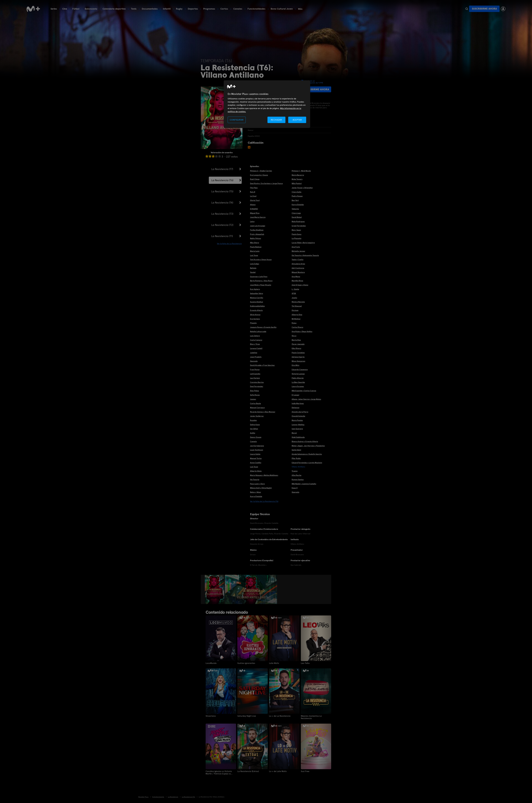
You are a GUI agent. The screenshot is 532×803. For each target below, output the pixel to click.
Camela (253, 441)
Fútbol (76, 9)
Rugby (179, 9)
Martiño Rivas (297, 281)
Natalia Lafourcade (258, 331)
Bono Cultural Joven (282, 9)
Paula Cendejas (298, 353)
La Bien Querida (298, 382)
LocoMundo (211, 663)
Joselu (294, 298)
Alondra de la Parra (300, 412)
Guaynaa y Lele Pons (259, 277)
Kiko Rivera (296, 348)
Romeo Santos (298, 480)
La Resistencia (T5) (222, 191)
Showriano (211, 716)
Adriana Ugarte (298, 357)
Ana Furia (296, 247)
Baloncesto (91, 9)
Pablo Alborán (298, 378)
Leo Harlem (255, 378)
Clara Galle (297, 192)
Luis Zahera (255, 336)
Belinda (253, 268)
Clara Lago (296, 213)
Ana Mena (296, 277)
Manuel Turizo (256, 458)
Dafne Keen (255, 425)
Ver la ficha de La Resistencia (229, 244)
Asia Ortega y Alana (300, 285)
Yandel (253, 272)
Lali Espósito (255, 374)
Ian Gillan (254, 429)
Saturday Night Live (247, 716)
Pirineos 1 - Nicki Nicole (301, 171)
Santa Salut (296, 450)
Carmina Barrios (257, 382)
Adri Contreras (298, 268)
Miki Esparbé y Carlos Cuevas (304, 391)
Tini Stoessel (297, 306)
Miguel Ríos (255, 213)
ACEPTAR (297, 120)
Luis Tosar (254, 255)
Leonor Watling (298, 425)
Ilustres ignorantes (246, 663)
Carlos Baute (255, 403)
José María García (258, 217)
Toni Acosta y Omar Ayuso (261, 260)
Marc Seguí (296, 230)
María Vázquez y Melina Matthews (264, 475)
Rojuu (294, 323)
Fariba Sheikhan (257, 230)
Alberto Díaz (297, 315)
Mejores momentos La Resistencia (311, 717)
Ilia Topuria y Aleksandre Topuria (305, 255)
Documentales (150, 9)
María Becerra (298, 175)
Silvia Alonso (255, 315)
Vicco (294, 336)
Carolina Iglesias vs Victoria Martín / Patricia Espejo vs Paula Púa (219, 773)
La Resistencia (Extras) (248, 771)
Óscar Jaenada (298, 344)
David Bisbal (297, 217)
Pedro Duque (297, 196)
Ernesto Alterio (256, 310)
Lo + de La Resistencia (280, 716)
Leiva (252, 221)
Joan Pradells (256, 357)
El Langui (295, 395)
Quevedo (254, 361)
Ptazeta (253, 323)
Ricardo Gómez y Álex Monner (263, 412)
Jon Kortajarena (257, 446)
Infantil (167, 9)
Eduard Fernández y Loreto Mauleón (307, 463)
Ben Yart (295, 200)
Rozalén (253, 420)
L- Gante (295, 289)
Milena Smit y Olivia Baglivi (261, 488)
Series (54, 9)
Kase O (295, 488)
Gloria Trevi (255, 200)
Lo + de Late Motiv (278, 771)
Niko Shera (254, 243)
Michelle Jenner (298, 251)
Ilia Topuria (255, 480)
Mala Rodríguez (298, 221)
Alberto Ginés (256, 471)
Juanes (253, 399)
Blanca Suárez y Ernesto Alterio (305, 441)
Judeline (254, 353)
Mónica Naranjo (298, 302)
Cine (65, 9)
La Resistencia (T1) (222, 236)
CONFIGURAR (237, 120)
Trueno (295, 471)
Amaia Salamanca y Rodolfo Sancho (307, 454)
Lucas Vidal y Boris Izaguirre (303, 243)
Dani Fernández (257, 386)
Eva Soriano (255, 319)
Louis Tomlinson (257, 450)
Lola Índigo (255, 264)
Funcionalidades (256, 9)
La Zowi (253, 196)
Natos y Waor (256, 492)
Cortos (224, 9)
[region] (267, 104)
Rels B (253, 192)
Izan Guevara (297, 429)
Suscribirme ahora (484, 9)
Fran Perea (255, 370)
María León (255, 251)
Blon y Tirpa (255, 344)
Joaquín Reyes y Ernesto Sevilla (263, 327)
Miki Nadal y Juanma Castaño (304, 484)
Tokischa (295, 209)
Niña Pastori (297, 183)
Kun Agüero (255, 289)
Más (300, 9)
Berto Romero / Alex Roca (261, 281)
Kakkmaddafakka (257, 306)
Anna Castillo (256, 463)
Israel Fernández (299, 226)
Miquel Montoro (298, 272)
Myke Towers (297, 179)
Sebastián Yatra (256, 293)
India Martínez (298, 403)
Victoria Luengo (298, 374)
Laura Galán (255, 454)
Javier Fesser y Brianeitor (302, 188)
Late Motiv (274, 663)
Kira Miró (295, 365)
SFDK (294, 293)
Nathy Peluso (255, 238)
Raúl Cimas (255, 179)
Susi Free (305, 771)
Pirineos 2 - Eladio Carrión (261, 171)
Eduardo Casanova (300, 370)
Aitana (253, 205)
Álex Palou (254, 391)
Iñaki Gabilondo (298, 437)
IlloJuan (295, 310)
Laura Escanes (298, 386)
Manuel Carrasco (257, 408)
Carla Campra (256, 340)
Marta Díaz (296, 340)
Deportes (193, 9)
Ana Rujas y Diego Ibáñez (302, 331)
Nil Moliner (296, 319)
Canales (238, 9)
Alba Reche (297, 475)
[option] (215, 589)
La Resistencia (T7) (222, 169)
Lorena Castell (256, 348)
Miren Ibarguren (298, 361)
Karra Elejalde (298, 205)
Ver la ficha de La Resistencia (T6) (264, 501)
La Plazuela (296, 238)
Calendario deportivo (114, 9)
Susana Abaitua (256, 302)
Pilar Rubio (296, 458)
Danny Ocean (256, 437)
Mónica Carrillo (257, 298)
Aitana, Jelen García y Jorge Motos (306, 399)
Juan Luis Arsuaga (258, 226)
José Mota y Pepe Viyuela (261, 285)
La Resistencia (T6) (222, 180)
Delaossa (295, 408)
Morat (294, 433)
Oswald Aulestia (298, 416)
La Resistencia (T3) (222, 214)
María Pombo (297, 420)
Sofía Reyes (255, 395)
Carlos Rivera (297, 327)
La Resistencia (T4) (222, 203)
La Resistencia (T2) (222, 225)
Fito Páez (254, 188)
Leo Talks (305, 663)
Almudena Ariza (298, 264)
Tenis (134, 9)
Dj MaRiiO (254, 209)
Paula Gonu (297, 234)
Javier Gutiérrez (257, 416)
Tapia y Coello (298, 260)
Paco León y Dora (257, 484)
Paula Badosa (256, 247)
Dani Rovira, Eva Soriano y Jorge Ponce (266, 183)
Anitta (253, 433)
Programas (209, 9)
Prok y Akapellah (257, 234)
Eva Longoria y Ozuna (259, 175)
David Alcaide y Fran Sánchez (262, 365)
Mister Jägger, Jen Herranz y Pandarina (308, 446)
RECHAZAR (276, 120)
